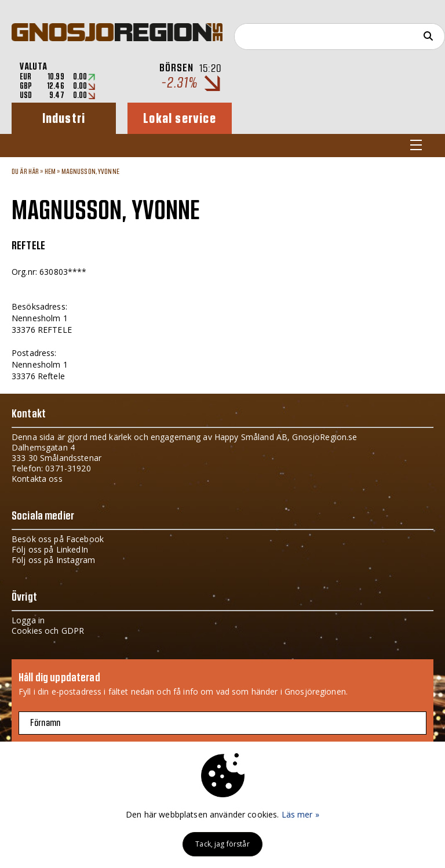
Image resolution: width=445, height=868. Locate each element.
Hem (50, 172)
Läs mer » (300, 814)
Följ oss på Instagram (53, 560)
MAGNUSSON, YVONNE (90, 172)
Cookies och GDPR (48, 631)
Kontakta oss (37, 479)
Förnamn (45, 723)
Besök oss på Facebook (58, 539)
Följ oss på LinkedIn (50, 549)
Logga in (28, 620)
